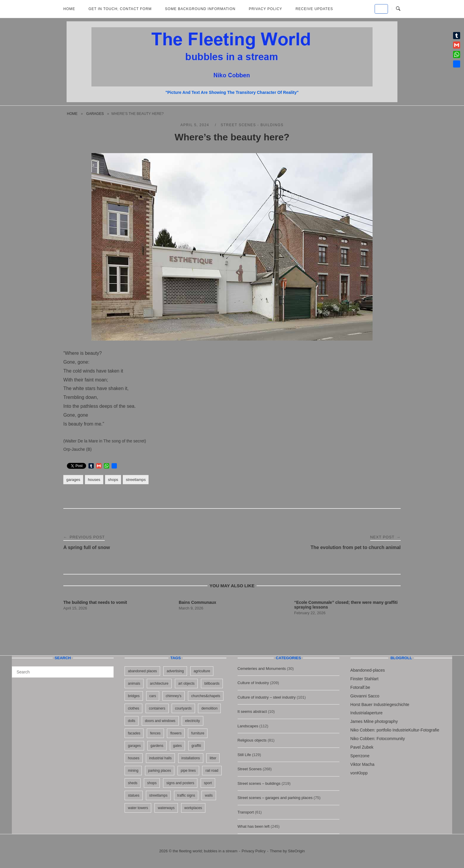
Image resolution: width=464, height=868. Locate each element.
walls (209, 795)
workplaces (193, 808)
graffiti (196, 746)
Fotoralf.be (360, 687)
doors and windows (160, 721)
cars (153, 696)
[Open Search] (398, 9)
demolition (209, 708)
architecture (159, 684)
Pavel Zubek (362, 747)
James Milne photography (374, 721)
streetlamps (136, 480)
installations (191, 758)
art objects (186, 684)
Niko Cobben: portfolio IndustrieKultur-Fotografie (395, 730)
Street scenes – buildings (259, 783)
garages (95, 114)
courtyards (183, 708)
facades (134, 733)
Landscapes (248, 726)
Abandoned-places (368, 670)
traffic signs (186, 795)
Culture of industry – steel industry (267, 697)
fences (155, 733)
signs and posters (180, 783)
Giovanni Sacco (365, 696)
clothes (133, 708)
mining (133, 771)
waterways (166, 808)
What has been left (254, 826)
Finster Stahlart (364, 679)
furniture (198, 733)
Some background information (200, 9)
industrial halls (160, 758)
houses (94, 480)
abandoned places (142, 671)
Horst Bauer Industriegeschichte (380, 705)
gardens (157, 746)
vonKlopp (359, 773)
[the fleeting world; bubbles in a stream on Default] (381, 9)
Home (69, 9)
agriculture (202, 671)
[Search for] (63, 672)
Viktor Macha (362, 764)
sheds (133, 783)
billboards (212, 684)
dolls (132, 721)
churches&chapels (206, 696)
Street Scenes (250, 769)
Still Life (244, 755)
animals (134, 684)
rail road (212, 771)
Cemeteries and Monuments (262, 669)
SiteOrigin (296, 851)
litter (213, 758)
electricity (192, 721)
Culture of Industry (253, 683)
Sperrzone (360, 756)
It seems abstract (252, 711)
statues (134, 795)
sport (208, 783)
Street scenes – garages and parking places (275, 798)
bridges (134, 696)
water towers (138, 808)
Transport (246, 812)
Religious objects (252, 740)
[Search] (107, 669)
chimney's (174, 696)
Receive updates (314, 9)
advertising (175, 671)
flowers (176, 733)
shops (113, 480)
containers (157, 708)
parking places (160, 771)
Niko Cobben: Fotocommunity (378, 739)
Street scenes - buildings (252, 125)
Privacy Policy (266, 9)
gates (177, 746)
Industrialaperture (366, 713)
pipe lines (188, 771)
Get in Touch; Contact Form (120, 9)
